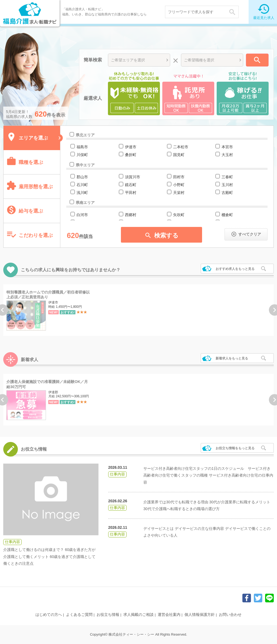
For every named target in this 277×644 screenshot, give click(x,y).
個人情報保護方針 (200, 615)
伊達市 (131, 147)
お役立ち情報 (108, 615)
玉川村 (227, 185)
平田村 (131, 193)
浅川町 (82, 193)
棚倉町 (227, 215)
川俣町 (82, 155)
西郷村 (131, 215)
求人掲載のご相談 (138, 615)
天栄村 (179, 193)
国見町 (179, 155)
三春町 (227, 177)
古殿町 (227, 193)
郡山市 (82, 177)
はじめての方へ (49, 615)
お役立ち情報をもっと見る (235, 448)
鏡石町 (131, 185)
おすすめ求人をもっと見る (235, 269)
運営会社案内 (169, 615)
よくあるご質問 (79, 615)
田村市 (179, 177)
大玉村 (227, 155)
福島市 (82, 147)
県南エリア (85, 203)
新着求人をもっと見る (232, 358)
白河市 (82, 215)
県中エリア (85, 165)
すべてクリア (246, 234)
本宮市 (227, 147)
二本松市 (181, 147)
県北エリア (85, 135)
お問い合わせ (230, 615)
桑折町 (131, 155)
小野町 (179, 185)
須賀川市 (132, 177)
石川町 (82, 185)
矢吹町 (179, 215)
